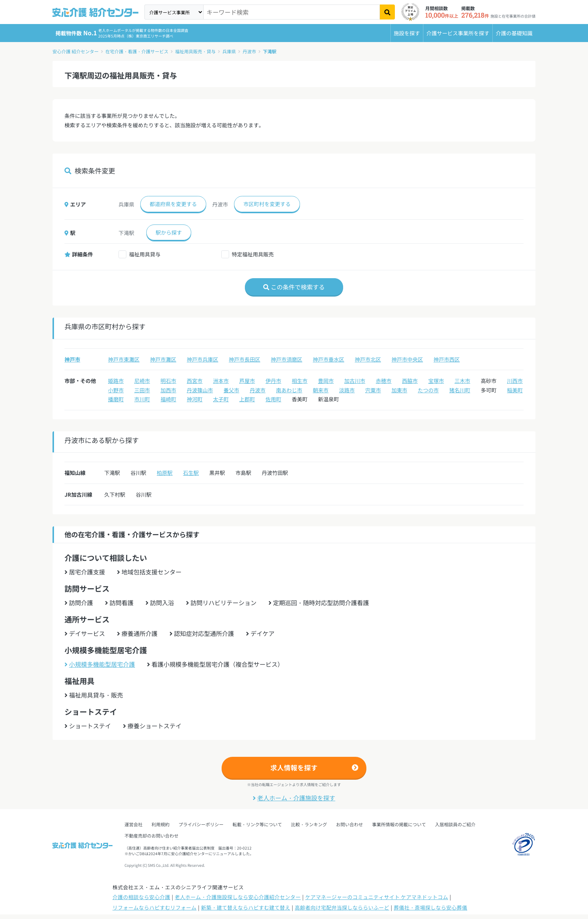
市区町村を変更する (267, 204)
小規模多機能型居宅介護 (100, 664)
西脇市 (410, 381)
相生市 (300, 381)
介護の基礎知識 (514, 33)
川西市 (515, 381)
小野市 (116, 390)
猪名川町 (460, 390)
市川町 (142, 399)
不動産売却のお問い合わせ (151, 835)
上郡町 (247, 399)
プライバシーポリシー (201, 824)
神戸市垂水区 (328, 359)
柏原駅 (165, 473)
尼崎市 (142, 381)
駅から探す (169, 232)
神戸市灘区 (163, 359)
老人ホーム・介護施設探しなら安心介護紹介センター (238, 897)
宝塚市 (436, 381)
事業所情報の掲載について (399, 824)
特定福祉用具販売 (253, 254)
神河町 (195, 399)
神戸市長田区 (244, 359)
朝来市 (321, 390)
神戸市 (72, 359)
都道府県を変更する (173, 204)
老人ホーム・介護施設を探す (294, 798)
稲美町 (515, 390)
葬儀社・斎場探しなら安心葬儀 (430, 907)
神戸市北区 (368, 359)
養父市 (231, 390)
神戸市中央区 (407, 359)
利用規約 (160, 824)
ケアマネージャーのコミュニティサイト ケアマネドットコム (377, 897)
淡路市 (347, 390)
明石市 (168, 381)
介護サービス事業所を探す (458, 33)
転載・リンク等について (257, 824)
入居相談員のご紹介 (455, 824)
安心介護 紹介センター (76, 51)
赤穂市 (384, 381)
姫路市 (116, 381)
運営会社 (133, 824)
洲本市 (221, 381)
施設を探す (407, 33)
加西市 (168, 390)
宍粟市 (373, 390)
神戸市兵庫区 (202, 359)
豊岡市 (326, 381)
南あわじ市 (289, 390)
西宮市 (195, 381)
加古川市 (355, 381)
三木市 (462, 381)
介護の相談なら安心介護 (141, 897)
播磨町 (116, 399)
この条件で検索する (294, 287)
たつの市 (428, 390)
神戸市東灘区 (124, 359)
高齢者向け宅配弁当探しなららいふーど (342, 907)
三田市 (142, 390)
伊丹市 (273, 381)
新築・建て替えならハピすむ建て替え (246, 907)
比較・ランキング (309, 824)
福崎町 (168, 399)
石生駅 (191, 473)
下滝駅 (270, 51)
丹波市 (249, 51)
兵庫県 (229, 51)
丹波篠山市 (200, 390)
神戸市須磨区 (286, 359)
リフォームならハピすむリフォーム (154, 907)
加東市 (399, 390)
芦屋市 (247, 381)
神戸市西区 (447, 359)
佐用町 (273, 399)
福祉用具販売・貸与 (195, 51)
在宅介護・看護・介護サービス (137, 51)
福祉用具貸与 (145, 254)
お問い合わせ (349, 824)
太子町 (221, 399)
